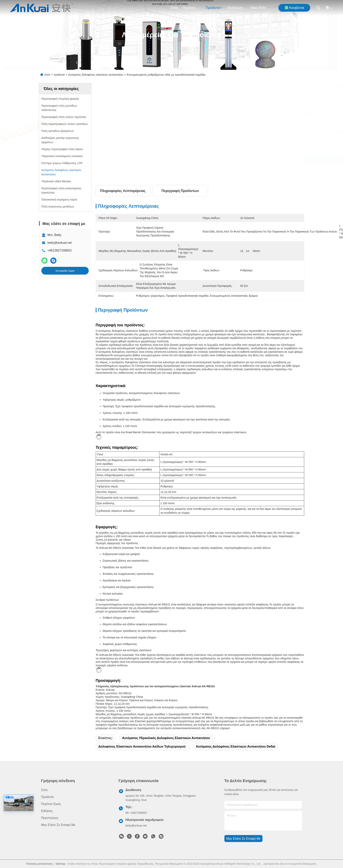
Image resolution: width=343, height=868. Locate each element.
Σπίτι (174, 8)
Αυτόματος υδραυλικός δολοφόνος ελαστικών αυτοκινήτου (166, 738)
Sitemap (60, 864)
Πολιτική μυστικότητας (39, 864)
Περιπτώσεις (50, 818)
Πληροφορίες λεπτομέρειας (123, 191)
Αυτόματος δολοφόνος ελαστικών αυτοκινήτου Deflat (236, 747)
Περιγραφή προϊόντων (180, 191)
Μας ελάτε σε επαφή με (260, 8)
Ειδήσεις (47, 811)
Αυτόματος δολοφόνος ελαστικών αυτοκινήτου (96, 75)
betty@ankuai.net (60, 243)
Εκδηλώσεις (237, 8)
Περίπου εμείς (192, 8)
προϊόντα (214, 8)
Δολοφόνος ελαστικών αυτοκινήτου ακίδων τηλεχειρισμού (142, 747)
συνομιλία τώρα (65, 271)
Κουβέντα (294, 8)
